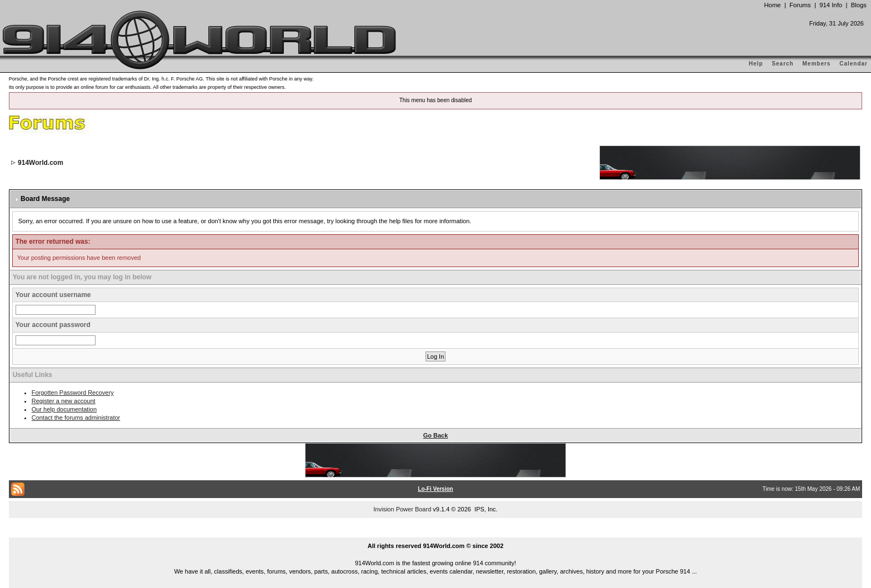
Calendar (854, 64)
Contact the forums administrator (76, 418)
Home (772, 5)
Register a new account (64, 401)
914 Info (831, 5)
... (436, 533)
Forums (800, 5)
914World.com (41, 163)
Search (782, 64)
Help (756, 64)
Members (817, 64)
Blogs (859, 5)
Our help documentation (64, 409)
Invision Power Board (402, 509)
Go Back (436, 435)
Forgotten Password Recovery (73, 393)
